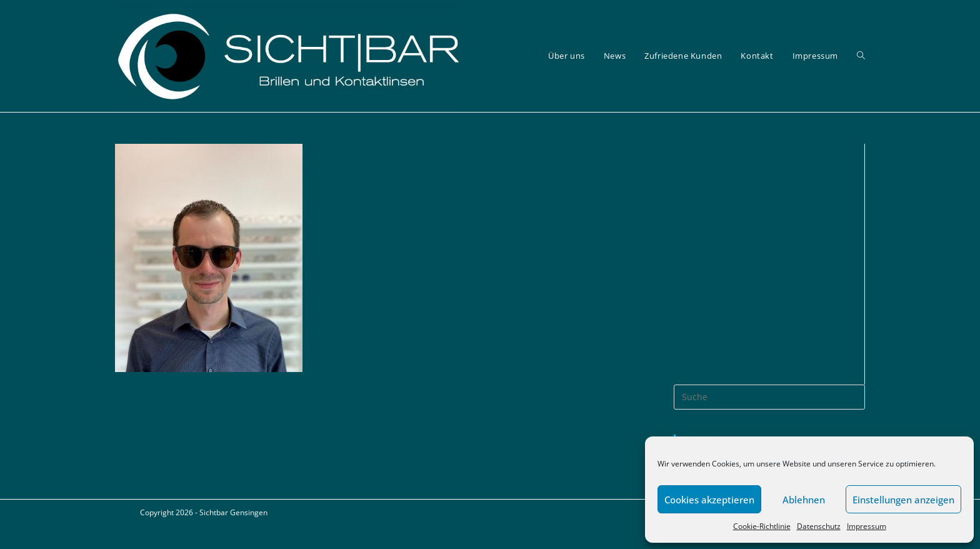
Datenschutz (819, 526)
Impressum (867, 526)
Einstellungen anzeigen (903, 500)
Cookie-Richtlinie (762, 526)
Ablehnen (804, 500)
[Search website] (861, 56)
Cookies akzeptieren (709, 500)
